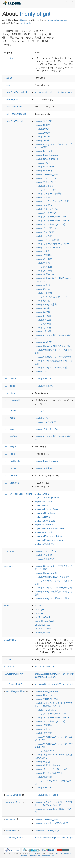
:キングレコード (46, 190)
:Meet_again (44, 167)
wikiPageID (11, 99)
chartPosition (13, 400)
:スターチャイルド (47, 209)
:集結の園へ (44, 777)
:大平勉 (42, 263)
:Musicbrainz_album (49, 540)
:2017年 (42, 308)
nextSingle (12, 461)
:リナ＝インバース (47, 247)
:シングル (43, 205)
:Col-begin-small (47, 498)
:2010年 (42, 137)
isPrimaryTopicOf (13, 684)
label (9, 429)
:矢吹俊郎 (43, 293)
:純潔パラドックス (47, 765)
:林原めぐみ (44, 274)
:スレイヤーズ (45, 213)
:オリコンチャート (47, 186)
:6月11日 (43, 320)
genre (9, 418)
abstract (9, 58)
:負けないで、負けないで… (52, 297)
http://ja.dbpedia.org (57, 20)
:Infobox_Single (46, 509)
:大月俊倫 (43, 267)
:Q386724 (42, 633)
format (10, 411)
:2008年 (42, 133)
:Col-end (43, 502)
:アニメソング (45, 182)
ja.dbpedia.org (28, 23)
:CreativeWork (44, 621)
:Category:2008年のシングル (52, 346)
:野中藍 (42, 301)
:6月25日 (43, 324)
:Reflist (42, 517)
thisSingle (11, 483)
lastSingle (11, 436)
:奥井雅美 (43, 271)
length (10, 447)
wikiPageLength (13, 107)
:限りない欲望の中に (48, 773)
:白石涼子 (43, 289)
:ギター (42, 197)
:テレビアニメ (45, 228)
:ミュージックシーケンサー (52, 244)
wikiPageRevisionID (15, 114)
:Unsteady (43, 170)
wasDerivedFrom (14, 674)
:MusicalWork (42, 617)
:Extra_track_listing (48, 536)
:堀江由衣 (43, 259)
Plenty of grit (35, 14)
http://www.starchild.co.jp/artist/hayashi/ (53, 92)
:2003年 (42, 125)
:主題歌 (42, 251)
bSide (8, 78)
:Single (39, 609)
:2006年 (42, 129)
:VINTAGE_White (47, 174)
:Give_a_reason (46, 159)
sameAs (9, 667)
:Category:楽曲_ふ (47, 304)
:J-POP (42, 163)
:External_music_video (50, 528)
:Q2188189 (43, 629)
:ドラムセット (45, 236)
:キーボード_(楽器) (48, 194)
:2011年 (42, 140)
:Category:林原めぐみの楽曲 (52, 368)
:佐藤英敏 (43, 255)
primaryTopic (13, 838)
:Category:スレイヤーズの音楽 (53, 357)
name (9, 454)
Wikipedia (33, 853)
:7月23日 (43, 331)
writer (9, 551)
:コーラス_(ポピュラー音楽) (52, 201)
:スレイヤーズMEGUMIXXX (52, 221)
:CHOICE (43, 342)
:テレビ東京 (44, 232)
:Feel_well (43, 151)
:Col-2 (42, 494)
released (11, 475)
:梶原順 (42, 285)
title (7, 85)
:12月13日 (43, 121)
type (7, 606)
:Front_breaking (46, 155)
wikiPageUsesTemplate (18, 494)
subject (8, 566)
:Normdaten (45, 513)
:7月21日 (43, 328)
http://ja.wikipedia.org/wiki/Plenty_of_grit (54, 684)
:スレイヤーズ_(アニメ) (50, 224)
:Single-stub (45, 521)
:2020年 (42, 312)
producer (11, 468)
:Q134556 (42, 625)
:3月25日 (43, 316)
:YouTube (44, 525)
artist (9, 386)
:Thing (39, 606)
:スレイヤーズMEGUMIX (50, 217)
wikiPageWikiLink (13, 121)
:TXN (41, 371)
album (10, 379)
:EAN (42, 505)
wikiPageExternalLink (15, 92)
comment (10, 640)
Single (23, 20)
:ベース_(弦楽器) (47, 240)
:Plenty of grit (44, 667)
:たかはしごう (45, 178)
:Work (39, 613)
